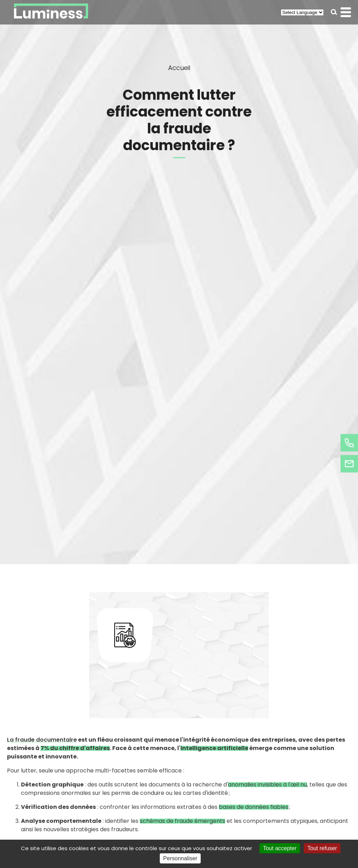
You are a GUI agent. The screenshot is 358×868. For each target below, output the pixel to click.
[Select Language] (302, 12)
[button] (334, 12)
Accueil (179, 68)
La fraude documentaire (42, 740)
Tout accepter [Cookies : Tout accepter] (280, 848)
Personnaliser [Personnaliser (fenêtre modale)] (180, 858)
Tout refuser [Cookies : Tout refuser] (322, 848)
